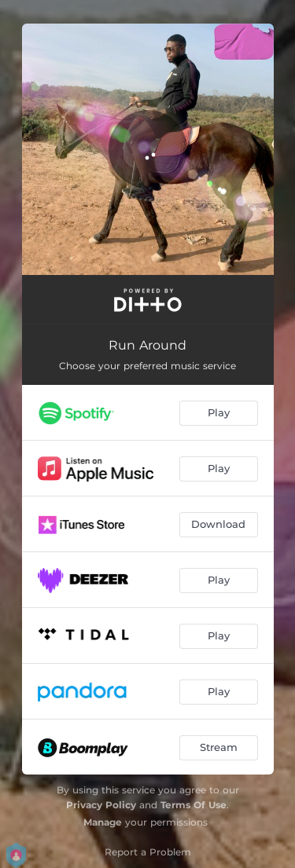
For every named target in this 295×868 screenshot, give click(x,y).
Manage (103, 822)
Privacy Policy (101, 805)
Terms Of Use (194, 805)
